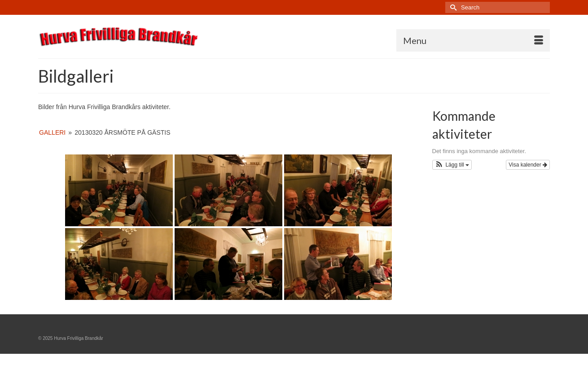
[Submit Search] (452, 7)
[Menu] (473, 40)
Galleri (52, 132)
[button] (452, 165)
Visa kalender (528, 165)
